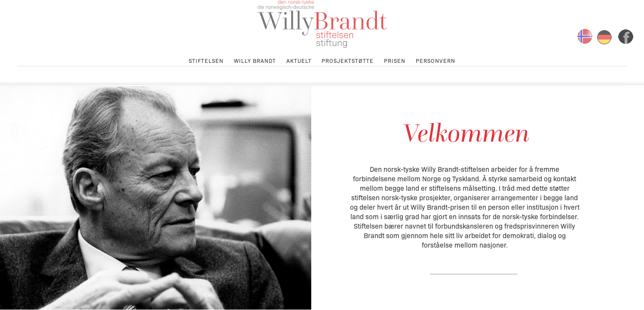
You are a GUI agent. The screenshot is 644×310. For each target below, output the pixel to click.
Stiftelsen (206, 60)
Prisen (395, 60)
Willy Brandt (255, 60)
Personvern (435, 60)
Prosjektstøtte (348, 60)
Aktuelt (299, 60)
